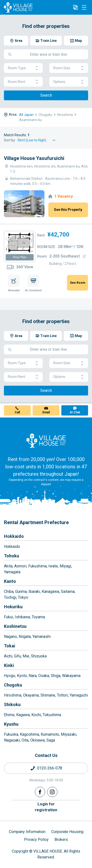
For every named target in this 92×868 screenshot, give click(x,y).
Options (69, 82)
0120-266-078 (50, 768)
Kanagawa (50, 592)
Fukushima (37, 566)
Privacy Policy (36, 840)
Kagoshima (29, 734)
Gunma (21, 592)
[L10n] (75, 7)
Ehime (9, 715)
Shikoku (12, 705)
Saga (51, 740)
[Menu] (84, 7)
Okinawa (37, 740)
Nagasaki (12, 740)
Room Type (23, 68)
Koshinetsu (15, 626)
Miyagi (65, 566)
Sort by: (10, 140)
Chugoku (13, 685)
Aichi (8, 656)
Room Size (69, 68)
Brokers (61, 840)
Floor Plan (20, 257)
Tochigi (10, 597)
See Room (78, 283)
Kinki (9, 665)
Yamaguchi (79, 695)
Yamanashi (41, 637)
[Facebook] (40, 792)
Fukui (8, 617)
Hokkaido (14, 536)
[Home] (46, 440)
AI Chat (75, 412)
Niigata (25, 637)
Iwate (53, 566)
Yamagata (12, 572)
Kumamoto (50, 734)
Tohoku (12, 556)
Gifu (17, 656)
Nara (33, 676)
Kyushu (11, 724)
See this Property (68, 210)
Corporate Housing (67, 832)
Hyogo (10, 676)
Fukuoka (11, 734)
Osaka (44, 676)
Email (46, 412)
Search (46, 95)
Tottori (62, 695)
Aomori (20, 566)
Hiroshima (13, 695)
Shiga (56, 676)
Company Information (27, 832)
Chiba (9, 592)
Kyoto (22, 676)
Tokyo (23, 597)
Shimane (48, 695)
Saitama (68, 592)
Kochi (36, 715)
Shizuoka (39, 656)
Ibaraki (34, 592)
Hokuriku (13, 607)
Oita (25, 740)
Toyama (38, 617)
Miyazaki (69, 734)
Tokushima (52, 715)
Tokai (10, 646)
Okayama (31, 695)
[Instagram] (52, 792)
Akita (8, 566)
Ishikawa (22, 617)
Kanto (10, 581)
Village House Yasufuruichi (34, 158)
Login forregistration (46, 807)
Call (17, 412)
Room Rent (23, 82)
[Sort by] (37, 140)
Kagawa (23, 715)
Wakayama (71, 676)
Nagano (10, 637)
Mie (26, 656)
